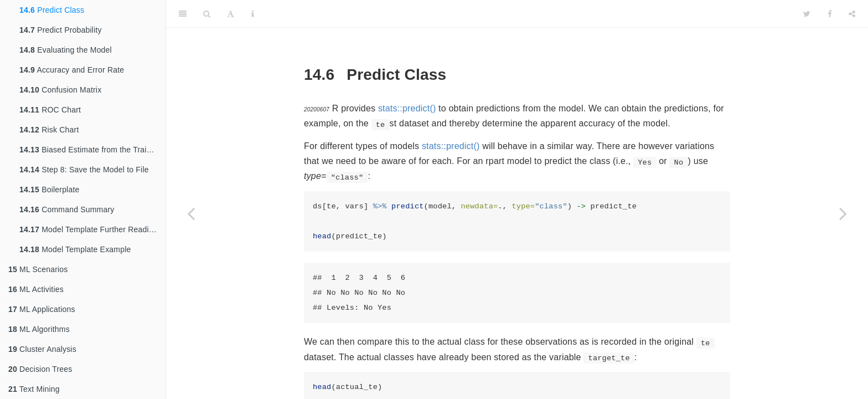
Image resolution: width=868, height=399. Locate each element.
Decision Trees (40, 369)
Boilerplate (50, 190)
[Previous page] (191, 213)
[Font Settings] (231, 14)
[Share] (852, 14)
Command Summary (67, 209)
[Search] (207, 14)
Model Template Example (75, 249)
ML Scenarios (38, 269)
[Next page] (843, 213)
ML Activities (36, 289)
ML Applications (42, 309)
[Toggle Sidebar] (183, 14)
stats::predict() (407, 108)
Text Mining (34, 389)
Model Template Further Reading (89, 229)
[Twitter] (807, 14)
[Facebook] (830, 14)
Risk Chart (49, 130)
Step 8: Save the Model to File (84, 170)
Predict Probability (61, 30)
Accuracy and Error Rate (72, 70)
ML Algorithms (39, 329)
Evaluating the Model (66, 50)
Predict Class (52, 10)
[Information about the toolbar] (253, 14)
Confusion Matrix (60, 90)
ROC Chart (50, 110)
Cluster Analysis (42, 349)
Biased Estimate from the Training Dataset (92, 150)
